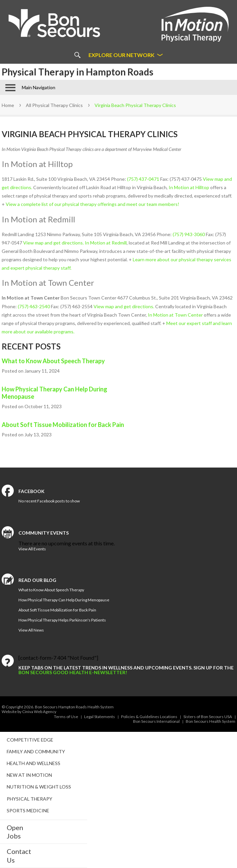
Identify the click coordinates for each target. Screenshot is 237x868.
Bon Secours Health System (211, 721)
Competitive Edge (30, 740)
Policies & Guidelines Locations (149, 717)
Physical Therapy (29, 799)
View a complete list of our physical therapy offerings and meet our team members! (93, 204)
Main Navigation (39, 87)
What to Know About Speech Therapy (53, 361)
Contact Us (19, 855)
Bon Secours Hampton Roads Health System (74, 707)
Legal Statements (100, 717)
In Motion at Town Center (175, 315)
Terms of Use (66, 717)
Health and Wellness (34, 763)
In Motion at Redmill (106, 243)
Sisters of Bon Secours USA (208, 717)
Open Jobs (15, 832)
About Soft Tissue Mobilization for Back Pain (63, 425)
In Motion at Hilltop (189, 187)
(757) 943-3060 (189, 234)
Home (8, 105)
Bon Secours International (156, 721)
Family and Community (36, 751)
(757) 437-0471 (143, 179)
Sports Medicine (28, 810)
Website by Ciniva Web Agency (29, 712)
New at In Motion (29, 775)
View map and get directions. (53, 243)
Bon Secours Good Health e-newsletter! (73, 672)
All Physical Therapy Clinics (54, 105)
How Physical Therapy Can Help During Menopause (54, 393)
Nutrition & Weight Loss (39, 787)
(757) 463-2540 (34, 306)
